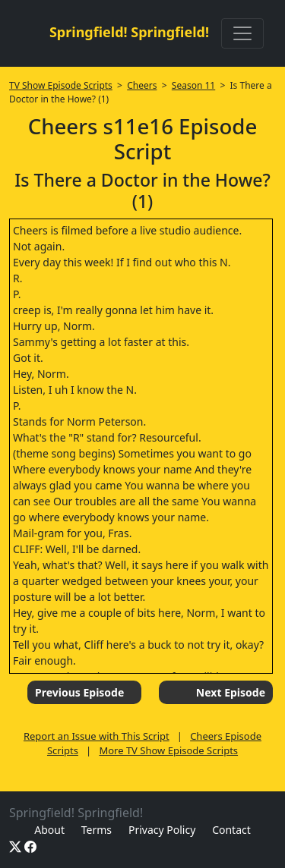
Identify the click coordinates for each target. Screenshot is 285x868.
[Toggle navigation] (242, 33)
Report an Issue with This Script (97, 736)
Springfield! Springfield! (129, 32)
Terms (97, 830)
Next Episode (231, 692)
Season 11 (193, 85)
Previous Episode (79, 692)
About (49, 830)
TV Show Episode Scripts (61, 85)
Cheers (142, 85)
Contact (231, 830)
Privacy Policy (162, 830)
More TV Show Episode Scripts (168, 750)
